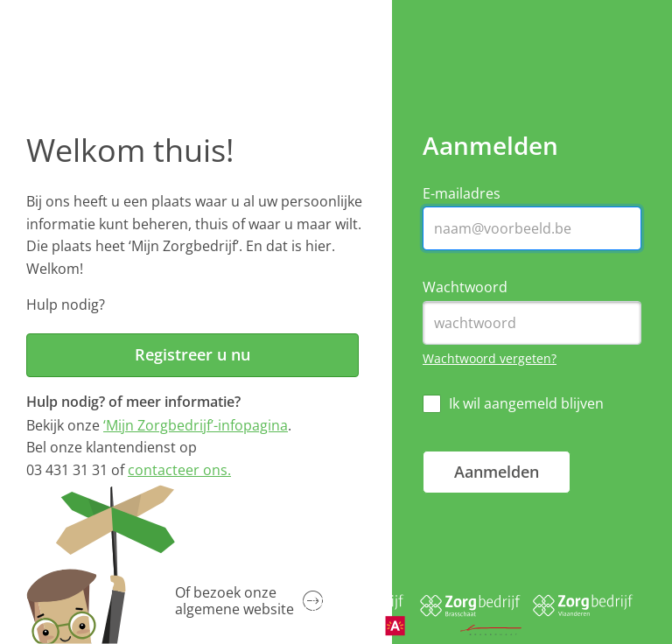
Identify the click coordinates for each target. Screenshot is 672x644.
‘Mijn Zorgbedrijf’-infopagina (196, 425)
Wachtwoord (465, 287)
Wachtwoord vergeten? (490, 358)
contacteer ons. (179, 470)
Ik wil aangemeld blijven (526, 404)
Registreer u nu (192, 354)
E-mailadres (462, 194)
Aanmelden (497, 472)
